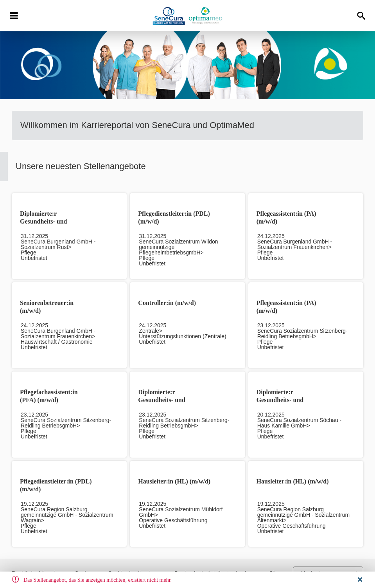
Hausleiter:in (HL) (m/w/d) (174, 481)
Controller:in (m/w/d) (167, 303)
